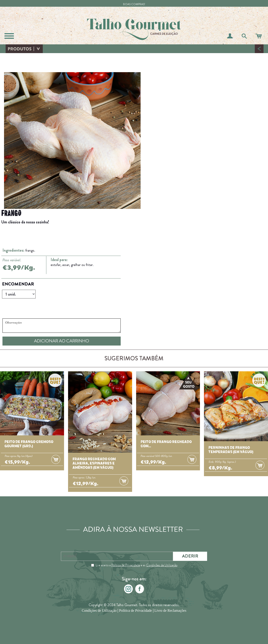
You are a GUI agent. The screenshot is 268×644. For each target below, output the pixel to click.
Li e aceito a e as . (137, 565)
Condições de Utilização (162, 565)
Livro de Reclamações (170, 611)
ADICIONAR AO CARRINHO (62, 341)
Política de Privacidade (126, 565)
